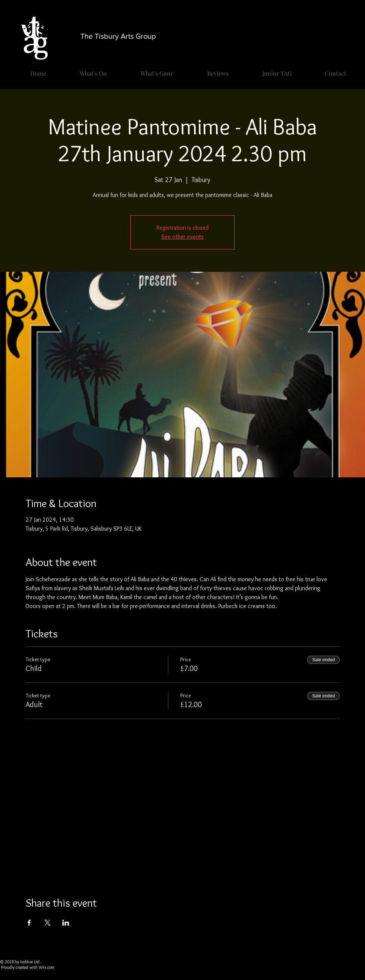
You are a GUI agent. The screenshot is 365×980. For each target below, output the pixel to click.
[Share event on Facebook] (29, 923)
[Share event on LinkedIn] (66, 923)
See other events (182, 237)
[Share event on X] (47, 923)
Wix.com (47, 967)
